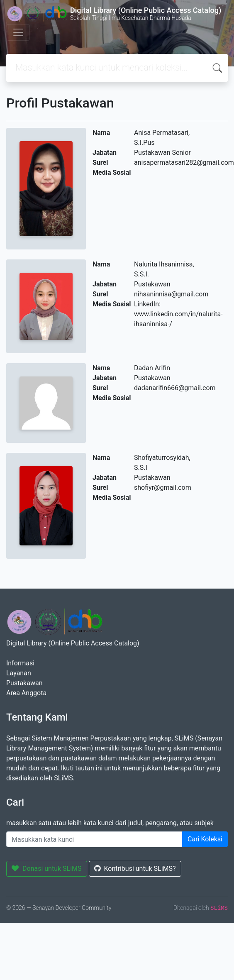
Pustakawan (24, 683)
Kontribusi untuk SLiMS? (135, 869)
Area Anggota (26, 693)
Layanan (19, 673)
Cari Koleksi (205, 839)
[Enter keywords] (94, 839)
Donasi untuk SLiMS (47, 869)
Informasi (20, 663)
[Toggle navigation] (18, 32)
